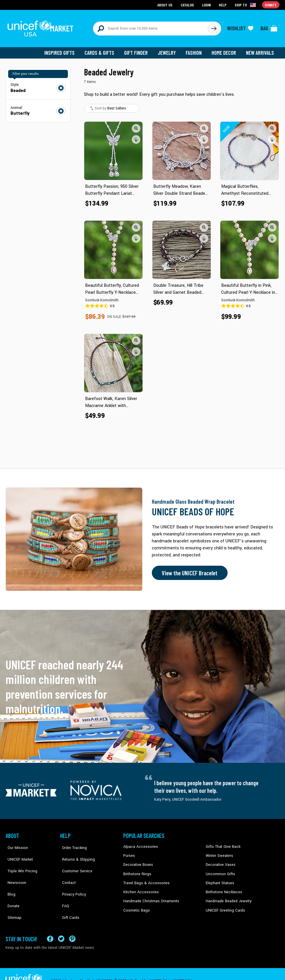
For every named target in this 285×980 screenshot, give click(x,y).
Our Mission (15, 843)
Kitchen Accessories (140, 888)
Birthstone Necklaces (223, 888)
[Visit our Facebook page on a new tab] (50, 925)
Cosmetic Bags (136, 905)
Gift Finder (139, 49)
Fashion (195, 49)
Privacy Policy (71, 879)
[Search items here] (151, 27)
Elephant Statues (219, 879)
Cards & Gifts (103, 49)
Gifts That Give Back (222, 843)
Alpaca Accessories (139, 843)
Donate (11, 888)
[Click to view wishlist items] (240, 27)
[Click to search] (214, 27)
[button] (136, 125)
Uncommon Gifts (220, 870)
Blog (9, 879)
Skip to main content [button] (142, 0)
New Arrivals (260, 49)
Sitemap (12, 896)
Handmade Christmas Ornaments (150, 896)
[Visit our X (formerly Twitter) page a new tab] (61, 925)
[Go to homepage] (42, 27)
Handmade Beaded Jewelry (227, 896)
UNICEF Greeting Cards (224, 905)
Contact (66, 870)
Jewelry (169, 49)
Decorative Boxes (137, 861)
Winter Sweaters (219, 852)
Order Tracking (72, 843)
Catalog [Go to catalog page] (188, 5)
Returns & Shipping (75, 852)
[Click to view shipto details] (246, 5)
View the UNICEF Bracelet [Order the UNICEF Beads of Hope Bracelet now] (188, 570)
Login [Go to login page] (207, 5)
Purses (129, 852)
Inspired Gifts (64, 49)
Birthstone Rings (137, 870)
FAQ (64, 888)
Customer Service (74, 861)
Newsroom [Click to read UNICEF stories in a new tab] (14, 870)
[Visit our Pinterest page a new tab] (72, 925)
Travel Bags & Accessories (145, 879)
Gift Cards (68, 896)
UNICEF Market (17, 852)
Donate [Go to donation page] (271, 5)
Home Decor (225, 49)
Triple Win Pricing (19, 861)
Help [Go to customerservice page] (223, 5)
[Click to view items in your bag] (269, 27)
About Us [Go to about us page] (166, 5)
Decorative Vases (220, 861)
